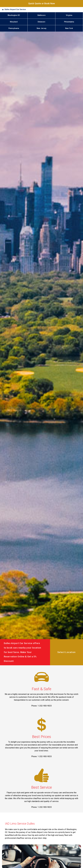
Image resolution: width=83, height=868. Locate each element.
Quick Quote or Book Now (42, 3)
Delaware (41, 22)
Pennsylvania (14, 28)
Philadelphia (69, 22)
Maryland (14, 22)
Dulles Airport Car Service (15, 9)
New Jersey (41, 28)
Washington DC (14, 15)
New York (69, 28)
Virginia (69, 15)
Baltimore (41, 15)
